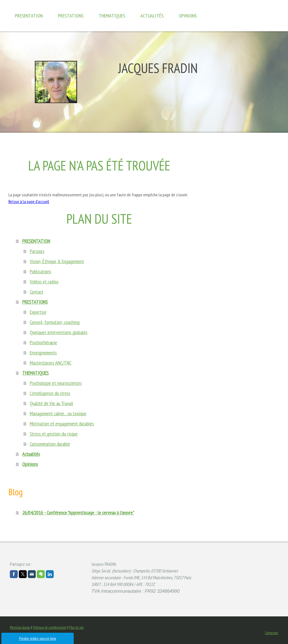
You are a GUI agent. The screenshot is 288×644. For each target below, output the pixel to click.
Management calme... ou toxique (58, 413)
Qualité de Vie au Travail (51, 403)
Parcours (37, 251)
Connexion (272, 633)
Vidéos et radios (44, 282)
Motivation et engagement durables (62, 424)
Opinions (188, 16)
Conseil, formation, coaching (55, 322)
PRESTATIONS (71, 16)
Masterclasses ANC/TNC (51, 363)
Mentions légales (20, 628)
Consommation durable (50, 444)
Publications (40, 271)
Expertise (38, 312)
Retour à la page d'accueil (29, 201)
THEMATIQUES (112, 16)
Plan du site (76, 628)
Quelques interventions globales (59, 332)
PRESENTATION (29, 16)
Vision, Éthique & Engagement (57, 261)
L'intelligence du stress (50, 393)
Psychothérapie (43, 342)
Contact (37, 292)
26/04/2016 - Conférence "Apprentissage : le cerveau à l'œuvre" (78, 513)
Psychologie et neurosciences (56, 383)
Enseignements (43, 353)
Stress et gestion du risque (54, 434)
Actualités (152, 16)
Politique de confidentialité (50, 628)
